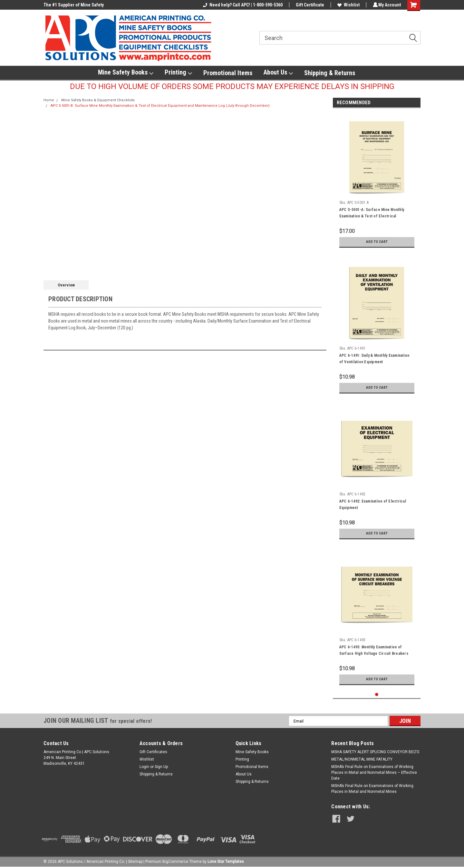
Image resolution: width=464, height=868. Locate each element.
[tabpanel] (377, 182)
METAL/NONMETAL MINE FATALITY (362, 759)
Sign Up (161, 767)
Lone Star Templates (226, 862)
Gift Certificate (309, 5)
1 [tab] (377, 695)
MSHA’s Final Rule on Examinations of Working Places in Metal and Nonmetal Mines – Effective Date (374, 773)
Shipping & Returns (330, 73)
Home (49, 100)
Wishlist (348, 5)
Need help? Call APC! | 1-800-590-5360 (242, 5)
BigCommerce (175, 862)
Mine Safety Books (126, 72)
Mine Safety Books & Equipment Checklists (98, 100)
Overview (66, 285)
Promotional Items (228, 73)
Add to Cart (377, 242)
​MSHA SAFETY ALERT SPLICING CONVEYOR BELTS (375, 752)
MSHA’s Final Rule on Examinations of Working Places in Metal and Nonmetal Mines (372, 789)
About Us (278, 72)
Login (144, 767)
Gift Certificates (153, 752)
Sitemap (135, 862)
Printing (178, 72)
